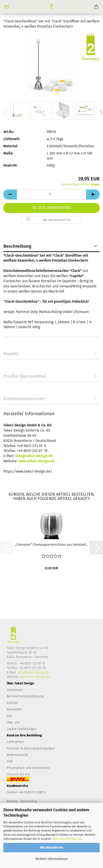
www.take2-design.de (36, 461)
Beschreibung (17, 246)
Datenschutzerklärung (67, 839)
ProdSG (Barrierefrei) (25, 376)
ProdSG (11, 354)
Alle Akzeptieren (51, 847)
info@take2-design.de (34, 456)
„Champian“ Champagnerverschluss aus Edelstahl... (51, 545)
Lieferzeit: (12, 139)
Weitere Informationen (52, 859)
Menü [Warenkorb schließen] (7, 7)
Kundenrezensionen (24, 399)
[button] (10, 194)
